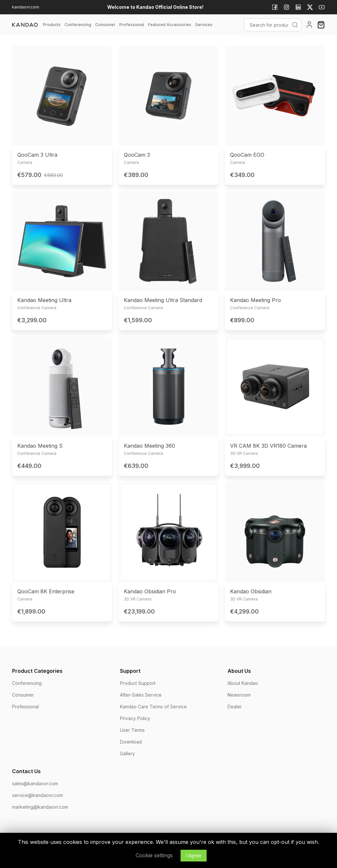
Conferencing (27, 683)
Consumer (23, 695)
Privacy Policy (135, 718)
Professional (25, 707)
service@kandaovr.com (37, 795)
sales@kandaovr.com (35, 783)
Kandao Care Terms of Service (153, 707)
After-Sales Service (141, 695)
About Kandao (243, 683)
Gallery (127, 753)
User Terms (132, 730)
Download (131, 742)
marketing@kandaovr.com (40, 807)
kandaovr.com (26, 7)
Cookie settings (154, 855)
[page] (25, 25)
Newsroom (239, 695)
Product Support (138, 683)
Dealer (235, 707)
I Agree (194, 855)
